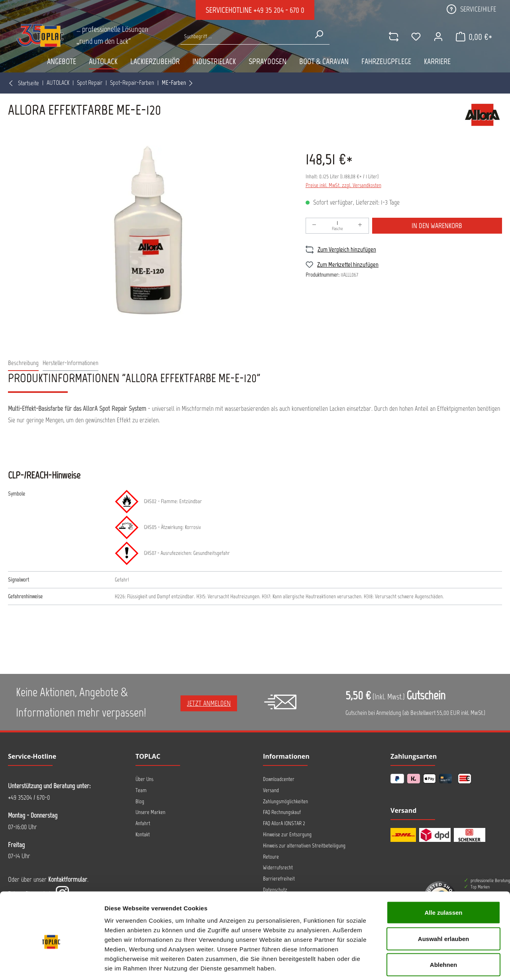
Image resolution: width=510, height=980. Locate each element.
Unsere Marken (150, 812)
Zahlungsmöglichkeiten (285, 801)
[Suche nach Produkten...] (244, 36)
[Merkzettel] (416, 37)
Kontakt (143, 835)
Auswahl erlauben (443, 902)
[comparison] (393, 37)
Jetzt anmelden (209, 703)
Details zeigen (424, 964)
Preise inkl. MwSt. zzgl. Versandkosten (343, 185)
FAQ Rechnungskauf (282, 812)
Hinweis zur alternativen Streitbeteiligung (304, 846)
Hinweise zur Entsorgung (287, 835)
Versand (271, 790)
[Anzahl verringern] (314, 226)
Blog (140, 801)
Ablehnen (443, 928)
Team (141, 790)
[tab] (23, 363)
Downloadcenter (279, 779)
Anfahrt (143, 823)
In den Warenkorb (437, 226)
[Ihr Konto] (438, 37)
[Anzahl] (337, 226)
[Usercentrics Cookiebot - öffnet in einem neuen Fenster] (52, 964)
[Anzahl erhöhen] (360, 226)
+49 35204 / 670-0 (29, 797)
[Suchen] (319, 34)
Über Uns (144, 779)
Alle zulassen (443, 876)
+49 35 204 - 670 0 (279, 10)
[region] (149, 231)
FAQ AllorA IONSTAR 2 (284, 823)
